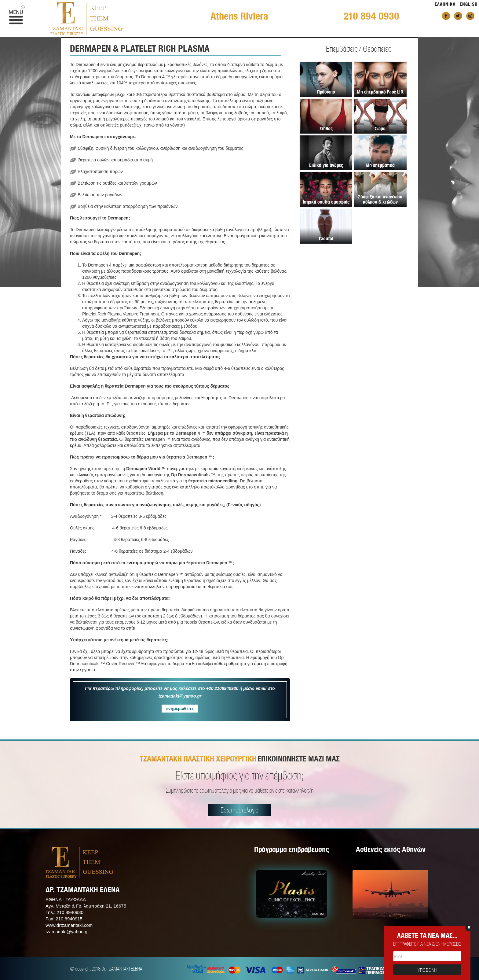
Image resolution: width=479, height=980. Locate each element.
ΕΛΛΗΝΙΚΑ (445, 4)
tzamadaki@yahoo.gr (67, 932)
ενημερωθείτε (180, 709)
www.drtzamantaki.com (69, 925)
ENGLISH (469, 4)
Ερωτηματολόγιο (239, 810)
